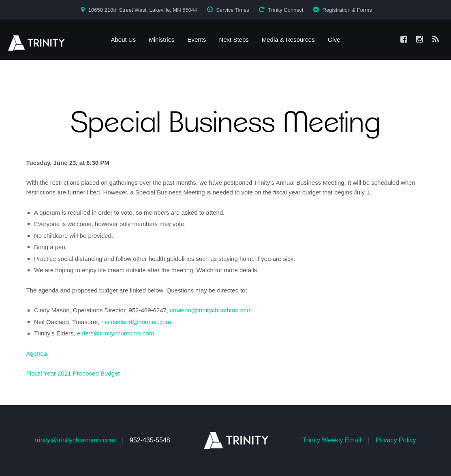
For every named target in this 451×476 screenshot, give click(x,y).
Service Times (233, 10)
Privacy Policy (396, 440)
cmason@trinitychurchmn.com (211, 310)
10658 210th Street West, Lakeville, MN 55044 (143, 10)
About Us (123, 39)
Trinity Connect (286, 10)
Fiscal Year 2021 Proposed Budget (73, 373)
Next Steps (234, 39)
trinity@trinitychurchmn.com (75, 440)
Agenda (37, 353)
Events (197, 39)
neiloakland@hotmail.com (136, 322)
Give (334, 39)
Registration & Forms (347, 10)
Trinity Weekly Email (332, 440)
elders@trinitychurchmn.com (115, 333)
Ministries (161, 39)
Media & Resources (288, 39)
